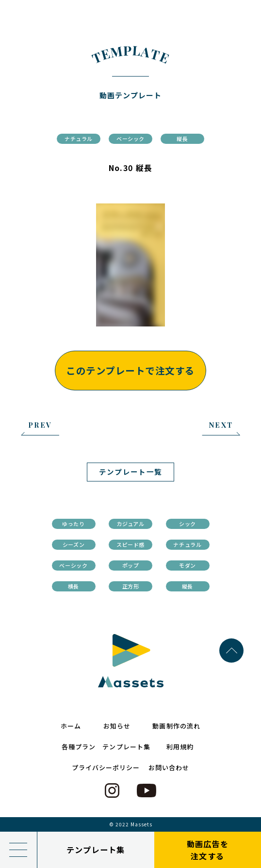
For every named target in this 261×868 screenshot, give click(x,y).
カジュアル (130, 524)
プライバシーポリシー (106, 767)
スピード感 (130, 544)
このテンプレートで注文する (130, 370)
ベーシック (130, 139)
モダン (188, 565)
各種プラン (79, 747)
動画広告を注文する (208, 850)
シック (188, 524)
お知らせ (117, 726)
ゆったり (73, 524)
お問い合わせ (169, 767)
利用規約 (180, 747)
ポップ (131, 565)
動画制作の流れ (176, 726)
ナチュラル (79, 139)
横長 (73, 586)
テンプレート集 (96, 850)
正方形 (131, 586)
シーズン (74, 544)
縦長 (182, 139)
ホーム (71, 726)
